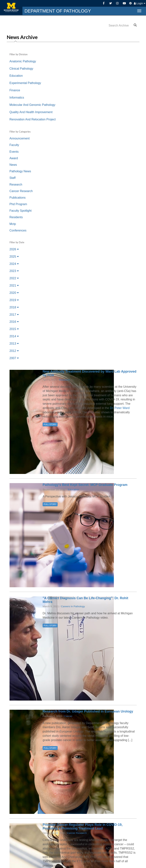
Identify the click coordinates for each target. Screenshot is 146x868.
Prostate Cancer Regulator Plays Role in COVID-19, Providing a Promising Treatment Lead (83, 826)
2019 (14, 300)
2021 (14, 286)
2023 (14, 271)
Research (16, 185)
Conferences (18, 230)
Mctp (13, 224)
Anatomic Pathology (23, 61)
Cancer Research (21, 191)
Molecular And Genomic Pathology (32, 105)
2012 (14, 351)
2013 (14, 344)
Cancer (68, 716)
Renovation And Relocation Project (33, 119)
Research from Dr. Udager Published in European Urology (88, 711)
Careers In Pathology (73, 606)
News (13, 165)
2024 (14, 264)
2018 (14, 307)
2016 (14, 322)
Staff (13, 178)
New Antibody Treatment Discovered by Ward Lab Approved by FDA (90, 373)
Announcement (20, 138)
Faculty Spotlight (21, 211)
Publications (18, 198)
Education (16, 76)
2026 (14, 249)
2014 (14, 336)
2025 (14, 257)
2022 (14, 278)
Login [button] (140, 3)
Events (14, 152)
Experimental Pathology (25, 83)
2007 (14, 358)
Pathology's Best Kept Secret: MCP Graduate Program (85, 485)
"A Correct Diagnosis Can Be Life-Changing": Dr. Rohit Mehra (85, 600)
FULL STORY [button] (50, 424)
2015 (14, 329)
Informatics (17, 98)
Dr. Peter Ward (120, 408)
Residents (16, 217)
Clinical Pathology (21, 69)
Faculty (14, 145)
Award (14, 158)
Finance (15, 90)
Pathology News (20, 171)
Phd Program (18, 204)
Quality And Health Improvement (31, 112)
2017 (14, 315)
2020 (14, 293)
